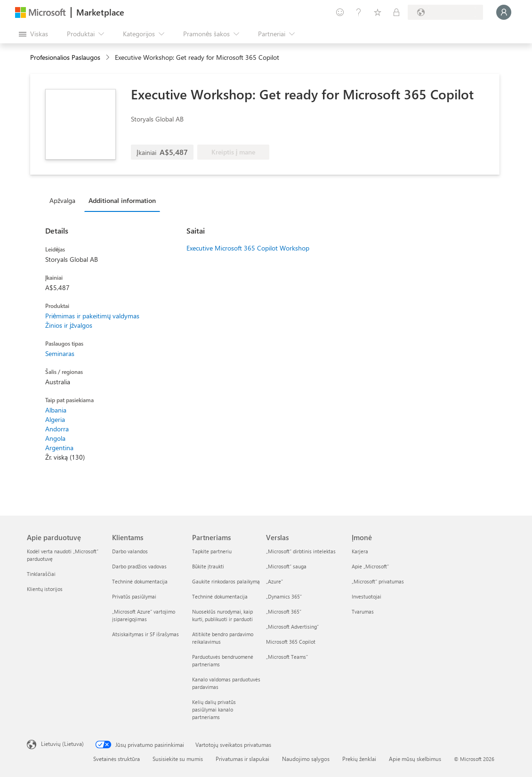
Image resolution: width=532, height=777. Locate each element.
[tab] (65, 200)
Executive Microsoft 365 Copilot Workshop (248, 248)
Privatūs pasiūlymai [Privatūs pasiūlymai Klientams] (134, 596)
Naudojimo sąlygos (306, 759)
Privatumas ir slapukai (242, 759)
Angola (55, 438)
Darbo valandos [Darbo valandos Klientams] (130, 551)
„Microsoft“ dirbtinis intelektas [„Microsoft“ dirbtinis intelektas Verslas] (301, 551)
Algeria (55, 419)
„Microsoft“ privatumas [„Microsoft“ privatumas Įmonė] (378, 581)
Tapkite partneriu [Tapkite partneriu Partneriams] (212, 551)
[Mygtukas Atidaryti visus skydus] (33, 34)
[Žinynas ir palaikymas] (359, 12)
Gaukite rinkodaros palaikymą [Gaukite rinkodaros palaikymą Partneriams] (226, 581)
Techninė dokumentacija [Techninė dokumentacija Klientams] (140, 581)
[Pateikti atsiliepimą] (340, 12)
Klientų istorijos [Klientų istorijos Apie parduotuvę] (45, 589)
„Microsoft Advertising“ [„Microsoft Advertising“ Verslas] (292, 627)
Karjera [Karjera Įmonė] (360, 551)
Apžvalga (62, 200)
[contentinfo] (109, 58)
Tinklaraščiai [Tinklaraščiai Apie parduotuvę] (41, 574)
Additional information (122, 200)
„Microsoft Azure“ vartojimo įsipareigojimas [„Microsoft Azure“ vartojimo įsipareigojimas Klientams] (144, 615)
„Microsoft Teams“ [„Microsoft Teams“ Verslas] (287, 657)
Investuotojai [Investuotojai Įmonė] (367, 596)
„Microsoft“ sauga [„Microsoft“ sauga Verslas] (286, 566)
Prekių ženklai (359, 759)
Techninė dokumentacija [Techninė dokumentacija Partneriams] (220, 596)
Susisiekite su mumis (178, 759)
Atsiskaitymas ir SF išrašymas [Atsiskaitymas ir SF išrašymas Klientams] (145, 634)
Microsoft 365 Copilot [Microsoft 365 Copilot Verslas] (291, 642)
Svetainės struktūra (117, 759)
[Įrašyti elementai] (378, 12)
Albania (56, 410)
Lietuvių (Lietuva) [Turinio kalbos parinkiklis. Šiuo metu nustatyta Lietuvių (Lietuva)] (62, 744)
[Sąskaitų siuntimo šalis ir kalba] (445, 12)
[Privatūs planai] (396, 12)
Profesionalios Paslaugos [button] (65, 57)
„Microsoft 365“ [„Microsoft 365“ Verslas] (284, 611)
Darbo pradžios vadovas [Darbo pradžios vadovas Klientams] (139, 566)
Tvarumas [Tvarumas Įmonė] (363, 611)
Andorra (57, 429)
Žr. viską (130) (65, 457)
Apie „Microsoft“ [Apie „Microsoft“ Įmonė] (370, 566)
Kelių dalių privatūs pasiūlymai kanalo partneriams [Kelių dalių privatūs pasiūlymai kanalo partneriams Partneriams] (214, 709)
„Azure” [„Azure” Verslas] (274, 581)
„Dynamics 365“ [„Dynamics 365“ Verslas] (284, 596)
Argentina (59, 448)
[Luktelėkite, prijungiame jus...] (504, 12)
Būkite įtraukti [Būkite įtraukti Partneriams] (208, 566)
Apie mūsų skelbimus (415, 759)
